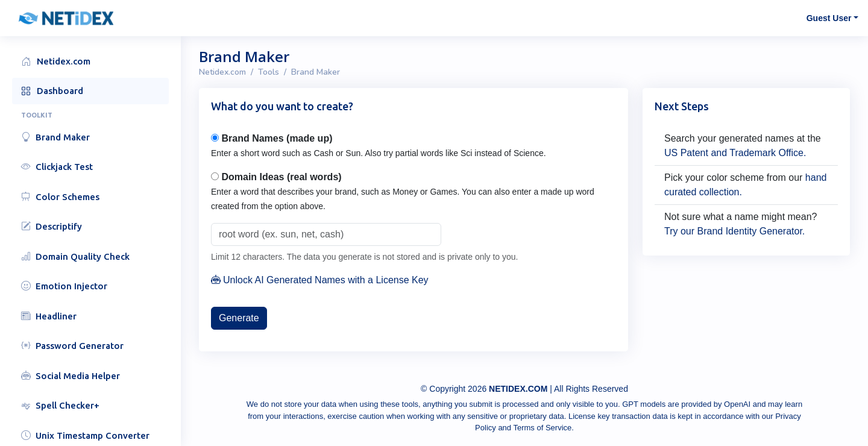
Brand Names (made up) (277, 138)
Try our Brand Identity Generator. (734, 231)
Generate (239, 318)
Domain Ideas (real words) (281, 177)
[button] (96, 18)
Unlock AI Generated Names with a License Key (320, 280)
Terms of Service (542, 428)
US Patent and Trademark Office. (735, 153)
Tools (269, 72)
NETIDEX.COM (518, 389)
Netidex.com (222, 72)
